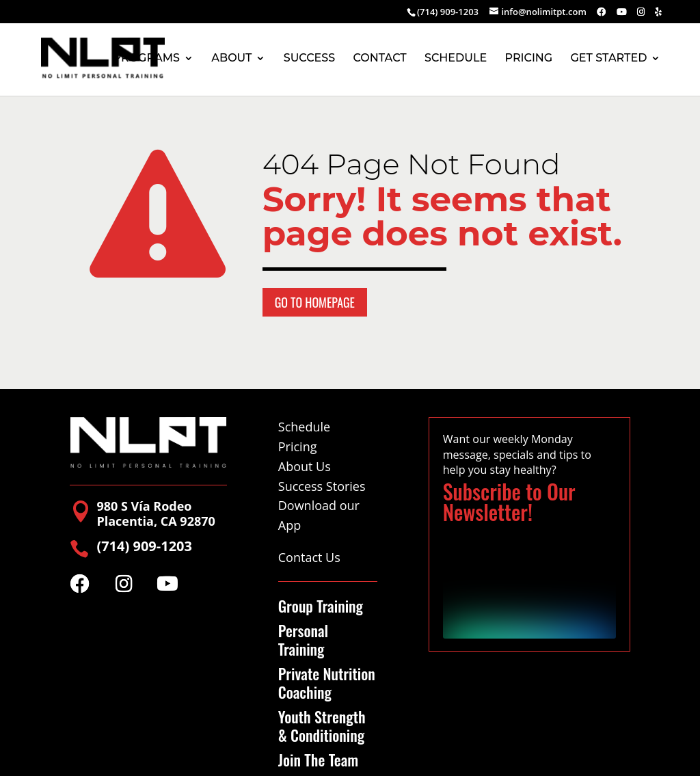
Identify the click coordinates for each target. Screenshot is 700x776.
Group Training (321, 606)
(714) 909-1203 (448, 12)
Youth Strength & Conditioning (322, 726)
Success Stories (322, 486)
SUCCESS (309, 59)
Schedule (304, 427)
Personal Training (303, 640)
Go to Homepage (315, 302)
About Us (305, 466)
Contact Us (309, 557)
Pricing (298, 446)
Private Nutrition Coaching (327, 683)
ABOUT (231, 59)
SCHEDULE (456, 59)
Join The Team (318, 760)
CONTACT (380, 59)
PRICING (528, 59)
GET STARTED (609, 59)
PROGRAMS (147, 59)
